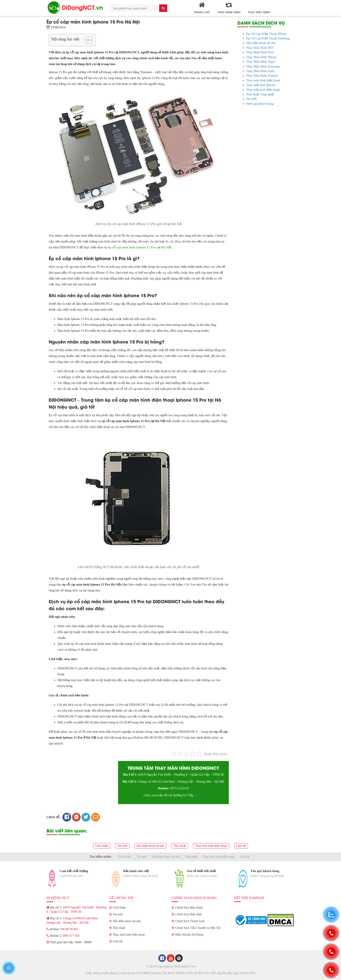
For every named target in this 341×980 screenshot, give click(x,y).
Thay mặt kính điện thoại (263, 90)
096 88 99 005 (69, 929)
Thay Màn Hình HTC (260, 48)
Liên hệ (241, 846)
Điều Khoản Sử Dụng (189, 935)
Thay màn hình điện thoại (263, 80)
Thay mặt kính (259, 12)
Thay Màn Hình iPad (260, 52)
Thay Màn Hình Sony (260, 71)
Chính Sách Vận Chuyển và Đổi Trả (198, 928)
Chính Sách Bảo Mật (188, 914)
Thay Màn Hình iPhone (262, 57)
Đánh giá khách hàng (260, 104)
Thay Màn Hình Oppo (261, 62)
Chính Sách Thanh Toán (190, 921)
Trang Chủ (202, 8)
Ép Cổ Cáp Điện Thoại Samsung (268, 38)
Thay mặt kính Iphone (261, 85)
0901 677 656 (71, 936)
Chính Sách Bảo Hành (189, 908)
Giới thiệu (102, 846)
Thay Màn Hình (229, 8)
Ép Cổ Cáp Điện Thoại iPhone (267, 34)
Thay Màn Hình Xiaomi (262, 76)
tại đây (199, 795)
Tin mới (252, 99)
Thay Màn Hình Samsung (263, 66)
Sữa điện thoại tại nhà (261, 43)
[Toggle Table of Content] (86, 40)
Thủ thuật (180, 846)
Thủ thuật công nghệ (260, 94)
